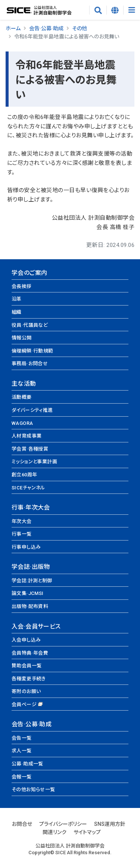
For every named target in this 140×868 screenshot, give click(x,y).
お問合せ (22, 824)
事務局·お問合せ (30, 364)
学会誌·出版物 (31, 567)
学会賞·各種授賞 (30, 449)
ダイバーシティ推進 (32, 410)
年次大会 (22, 521)
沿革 (17, 299)
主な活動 (24, 384)
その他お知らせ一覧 (33, 789)
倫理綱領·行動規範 (32, 351)
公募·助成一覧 (27, 764)
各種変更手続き (29, 679)
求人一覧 (22, 751)
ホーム (13, 28)
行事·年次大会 (31, 507)
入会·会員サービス (36, 626)
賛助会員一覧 (27, 666)
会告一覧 (22, 738)
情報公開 (22, 338)
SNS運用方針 (110, 824)
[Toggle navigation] (132, 10)
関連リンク (55, 832)
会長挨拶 (22, 286)
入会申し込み (26, 640)
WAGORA (22, 423)
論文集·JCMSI (28, 593)
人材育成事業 (27, 436)
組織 (17, 312)
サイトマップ (87, 832)
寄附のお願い (26, 691)
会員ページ (24, 704)
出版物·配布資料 (30, 606)
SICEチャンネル (28, 488)
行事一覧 (22, 534)
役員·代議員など (30, 325)
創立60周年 (24, 475)
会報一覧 (22, 777)
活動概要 (22, 397)
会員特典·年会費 (30, 653)
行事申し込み (26, 547)
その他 (80, 28)
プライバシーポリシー (63, 824)
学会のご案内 (29, 273)
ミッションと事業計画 (34, 462)
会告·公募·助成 (46, 28)
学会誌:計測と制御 (32, 581)
